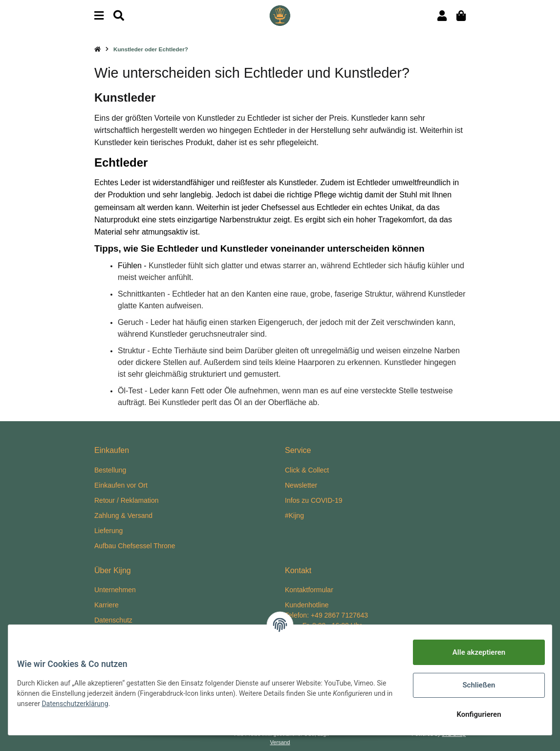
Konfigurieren (472, 714)
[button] (442, 16)
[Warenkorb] (461, 16)
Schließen (472, 685)
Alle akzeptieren (472, 652)
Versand (280, 742)
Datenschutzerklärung (143, 704)
